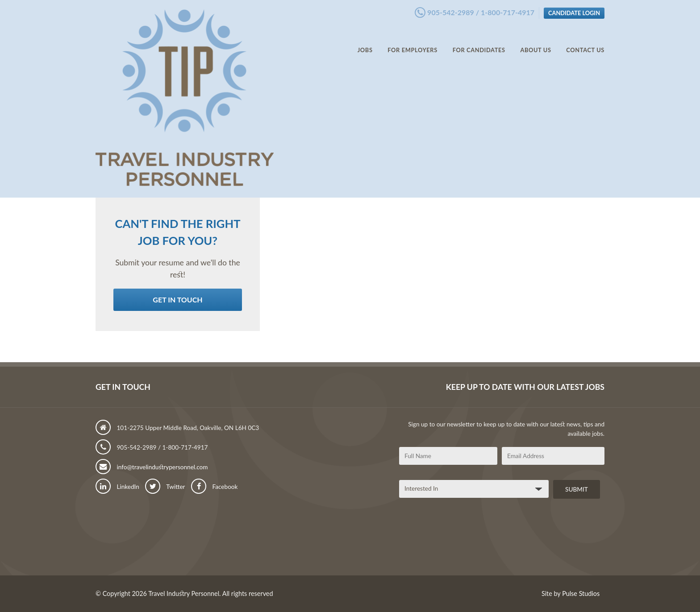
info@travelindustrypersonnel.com (152, 467)
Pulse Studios (581, 593)
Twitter (165, 487)
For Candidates (479, 40)
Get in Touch (177, 300)
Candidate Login (574, 10)
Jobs (365, 40)
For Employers (412, 40)
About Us (535, 40)
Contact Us (585, 40)
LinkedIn (117, 487)
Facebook (214, 487)
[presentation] (467, 540)
